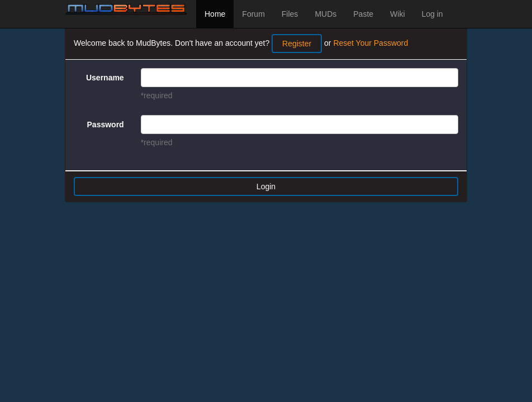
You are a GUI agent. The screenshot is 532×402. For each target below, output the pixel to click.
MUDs (326, 14)
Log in (433, 14)
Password (106, 125)
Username (105, 78)
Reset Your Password (370, 43)
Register (297, 44)
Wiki (397, 14)
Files (290, 14)
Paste (363, 14)
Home (215, 14)
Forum (253, 14)
